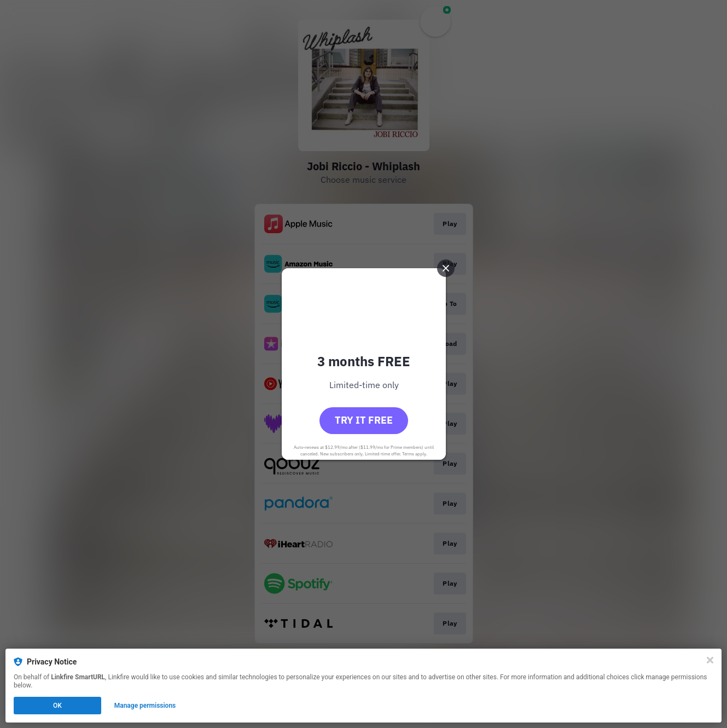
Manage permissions (145, 706)
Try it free (364, 420)
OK (57, 706)
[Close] (710, 660)
